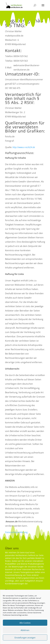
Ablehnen (25, 630)
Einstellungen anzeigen (25, 638)
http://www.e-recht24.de (24, 147)
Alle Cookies (25, 623)
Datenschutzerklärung (16, 532)
